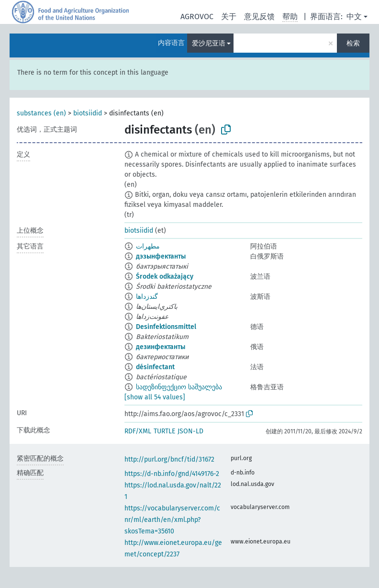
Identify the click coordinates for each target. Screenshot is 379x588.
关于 (229, 17)
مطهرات (148, 246)
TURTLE (164, 431)
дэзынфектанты (161, 256)
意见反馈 (259, 17)
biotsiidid (88, 113)
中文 (354, 17)
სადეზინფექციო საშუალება (179, 387)
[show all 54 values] (155, 397)
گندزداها (147, 297)
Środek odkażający (165, 277)
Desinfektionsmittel (166, 327)
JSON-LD (190, 431)
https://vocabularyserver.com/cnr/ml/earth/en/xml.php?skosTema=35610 (172, 520)
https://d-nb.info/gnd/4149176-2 (172, 474)
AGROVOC (197, 17)
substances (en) (41, 113)
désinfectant (155, 367)
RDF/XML (138, 431)
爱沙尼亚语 (209, 43)
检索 (353, 43)
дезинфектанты (161, 347)
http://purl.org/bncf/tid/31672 (169, 459)
